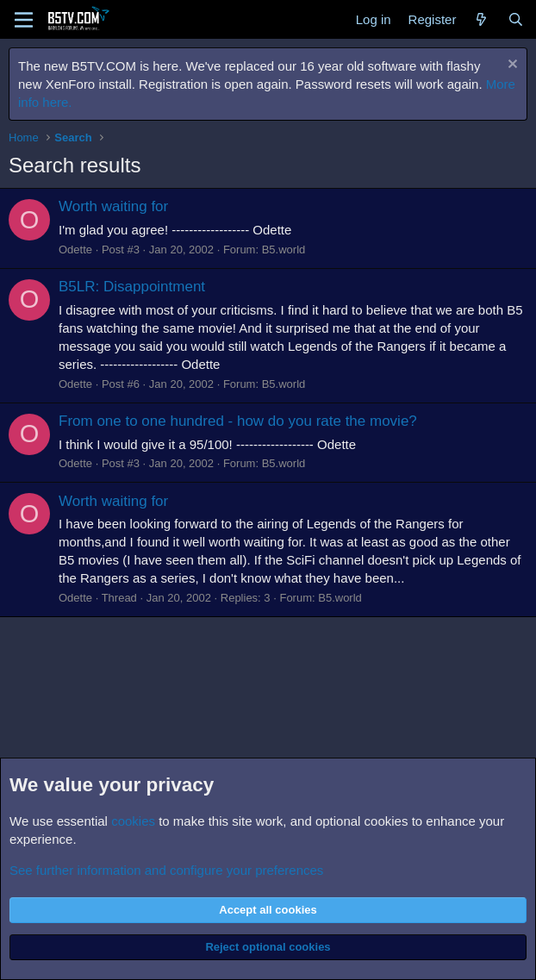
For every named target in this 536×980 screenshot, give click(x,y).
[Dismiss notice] (511, 66)
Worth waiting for (113, 206)
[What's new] (481, 19)
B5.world (284, 250)
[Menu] (24, 20)
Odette (75, 250)
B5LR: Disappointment (132, 287)
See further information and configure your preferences (166, 870)
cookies (133, 821)
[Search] (516, 19)
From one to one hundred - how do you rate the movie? (238, 421)
